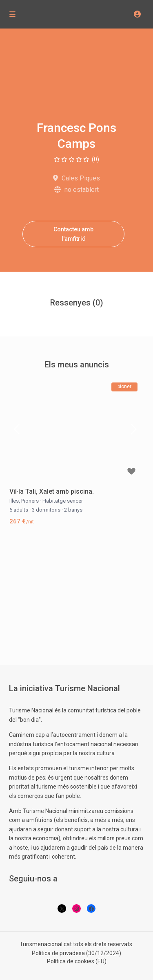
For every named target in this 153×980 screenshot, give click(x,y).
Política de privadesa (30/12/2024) (76, 953)
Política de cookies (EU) (77, 961)
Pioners (30, 501)
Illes (14, 501)
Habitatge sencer (63, 501)
